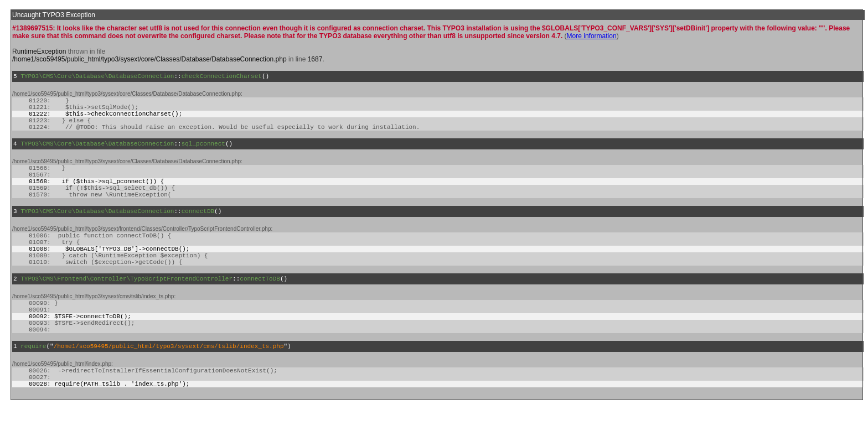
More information (592, 36)
